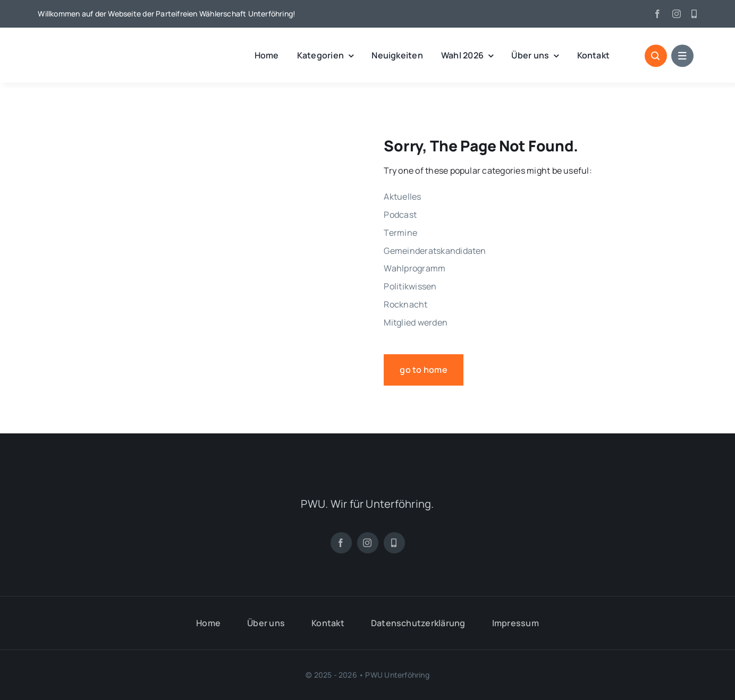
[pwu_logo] (94, 44)
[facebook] (657, 14)
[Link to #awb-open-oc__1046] (656, 56)
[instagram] (677, 14)
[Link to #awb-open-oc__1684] (682, 56)
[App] (694, 14)
